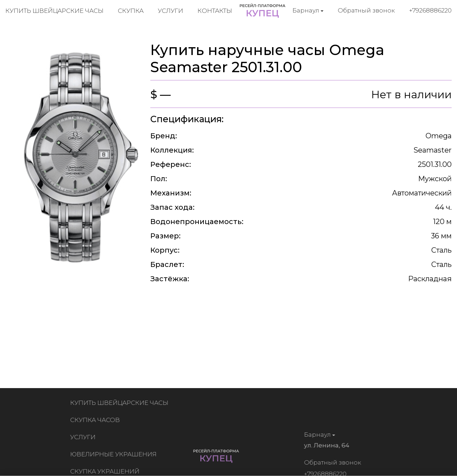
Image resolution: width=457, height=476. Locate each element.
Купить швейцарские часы (54, 11)
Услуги (170, 11)
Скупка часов (96, 420)
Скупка (131, 11)
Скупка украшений (106, 471)
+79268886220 (430, 10)
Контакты (215, 11)
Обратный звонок (366, 10)
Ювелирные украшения (115, 454)
